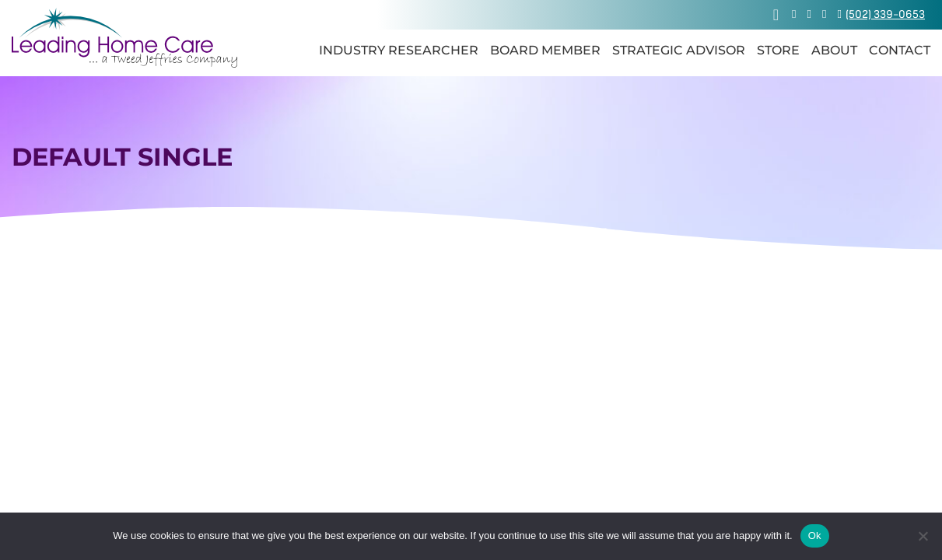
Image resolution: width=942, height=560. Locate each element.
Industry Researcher (399, 50)
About (834, 50)
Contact (900, 50)
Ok (815, 535)
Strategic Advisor (679, 50)
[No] (923, 536)
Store (778, 50)
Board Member (545, 50)
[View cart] (776, 15)
